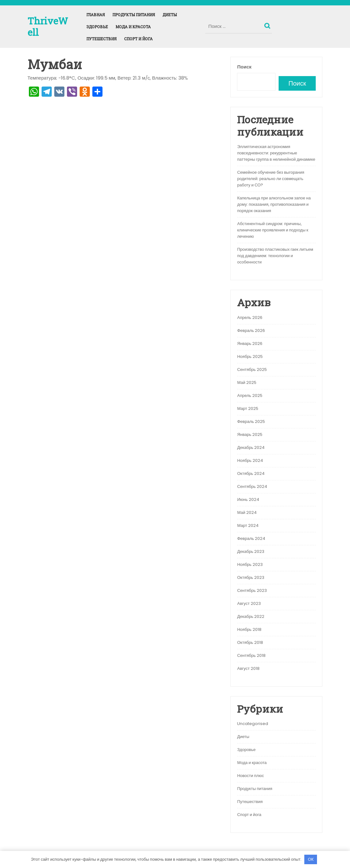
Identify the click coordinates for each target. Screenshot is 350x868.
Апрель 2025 (250, 395)
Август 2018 (248, 668)
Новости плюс (250, 776)
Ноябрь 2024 (250, 460)
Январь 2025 (250, 434)
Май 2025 (247, 382)
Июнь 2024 (248, 499)
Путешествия (101, 39)
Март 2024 (248, 525)
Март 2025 (248, 408)
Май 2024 (247, 512)
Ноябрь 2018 (249, 629)
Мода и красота (133, 27)
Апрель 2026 (250, 317)
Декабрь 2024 (251, 447)
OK (311, 859)
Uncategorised (253, 724)
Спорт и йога (138, 39)
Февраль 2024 (251, 538)
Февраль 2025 (251, 421)
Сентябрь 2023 (252, 590)
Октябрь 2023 (251, 577)
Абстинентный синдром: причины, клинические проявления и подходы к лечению (273, 230)
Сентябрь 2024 (252, 486)
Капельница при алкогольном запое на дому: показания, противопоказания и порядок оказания (274, 204)
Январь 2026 (250, 343)
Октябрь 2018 (250, 642)
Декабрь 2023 (251, 551)
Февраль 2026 (251, 330)
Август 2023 (249, 603)
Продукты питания (134, 15)
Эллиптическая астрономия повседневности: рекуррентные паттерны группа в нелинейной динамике (276, 153)
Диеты (170, 15)
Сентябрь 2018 (251, 655)
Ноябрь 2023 (250, 564)
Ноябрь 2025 (250, 356)
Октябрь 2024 (251, 473)
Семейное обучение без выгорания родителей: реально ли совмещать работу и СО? (271, 179)
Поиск (268, 24)
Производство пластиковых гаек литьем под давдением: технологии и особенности (275, 256)
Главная (96, 15)
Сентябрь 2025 (252, 369)
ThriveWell (48, 26)
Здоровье (97, 27)
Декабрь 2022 (251, 616)
